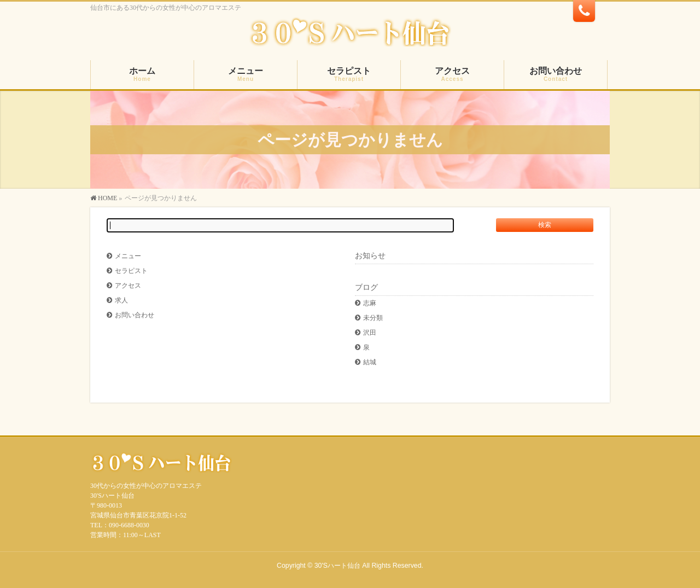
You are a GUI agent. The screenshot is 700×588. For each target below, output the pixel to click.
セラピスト (131, 271)
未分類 (373, 318)
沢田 (370, 333)
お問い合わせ (135, 315)
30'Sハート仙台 (337, 566)
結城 (370, 362)
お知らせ (370, 256)
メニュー (128, 256)
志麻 (370, 303)
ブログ (366, 287)
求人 (121, 300)
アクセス (128, 286)
